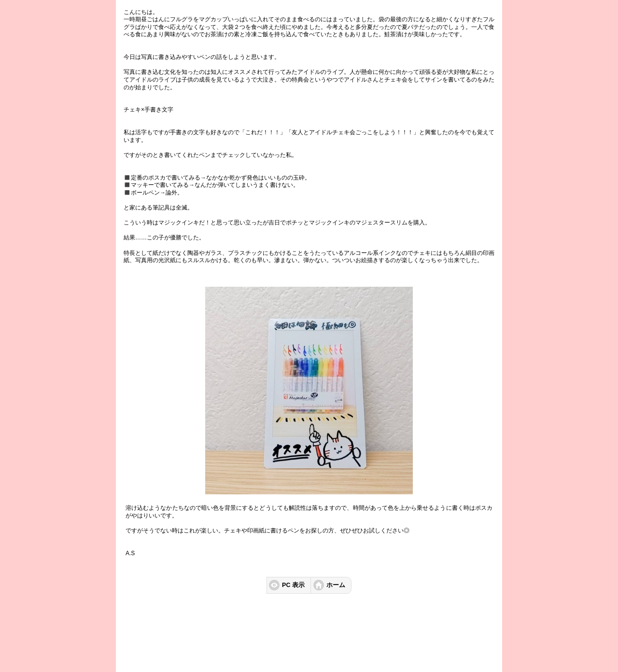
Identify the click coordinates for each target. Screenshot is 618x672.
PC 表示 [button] (293, 585)
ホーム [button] (336, 585)
